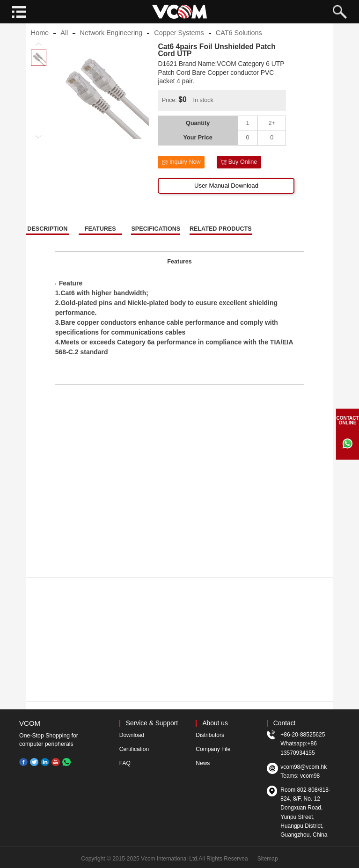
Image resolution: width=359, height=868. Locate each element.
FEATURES (100, 236)
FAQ (125, 763)
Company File (213, 749)
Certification (134, 749)
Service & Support (152, 723)
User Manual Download (226, 192)
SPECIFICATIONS (156, 236)
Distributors (210, 735)
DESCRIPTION (47, 236)
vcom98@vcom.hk (304, 767)
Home (40, 39)
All (64, 39)
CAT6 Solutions (239, 39)
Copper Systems (179, 39)
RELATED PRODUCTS (221, 236)
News (203, 763)
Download (132, 735)
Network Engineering (111, 39)
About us (215, 723)
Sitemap (268, 859)
